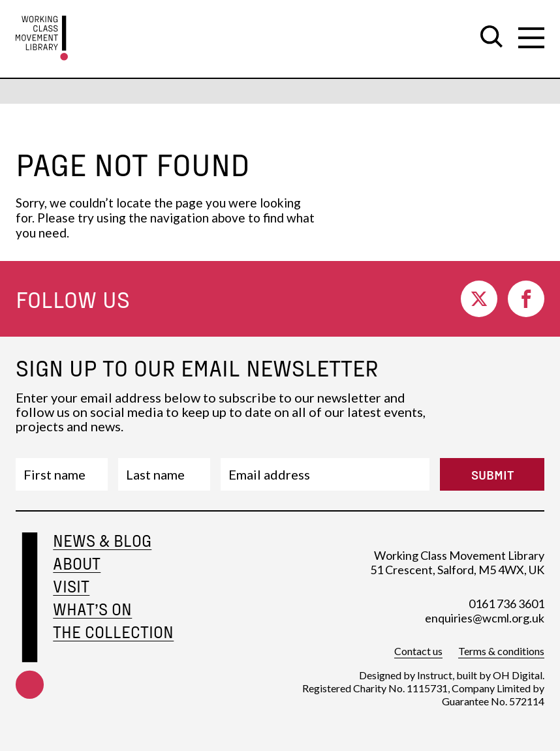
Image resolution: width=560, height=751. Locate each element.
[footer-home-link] (30, 632)
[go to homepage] (42, 38)
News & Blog (102, 541)
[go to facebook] (526, 299)
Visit (71, 586)
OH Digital (518, 675)
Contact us (418, 651)
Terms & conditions (501, 651)
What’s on (92, 609)
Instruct (435, 675)
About (77, 563)
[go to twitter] (479, 299)
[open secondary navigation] (531, 38)
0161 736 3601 (506, 604)
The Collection (113, 632)
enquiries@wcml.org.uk (485, 618)
